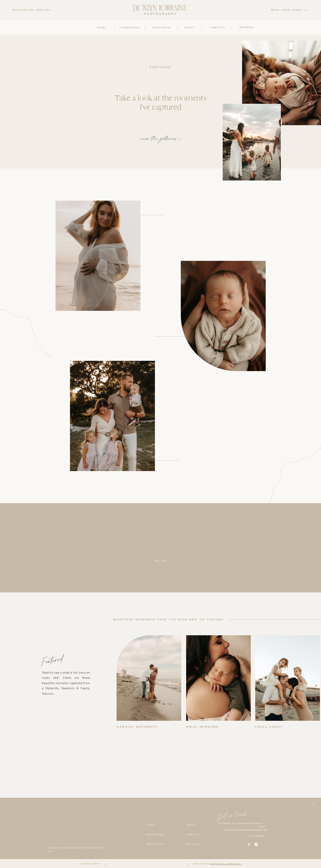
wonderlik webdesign (225, 864)
